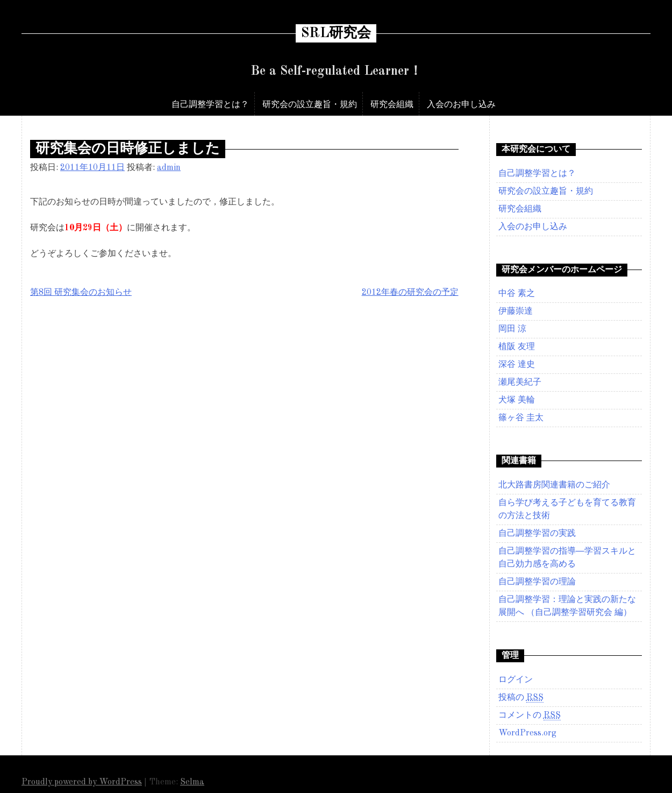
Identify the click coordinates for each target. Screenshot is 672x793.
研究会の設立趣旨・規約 (310, 104)
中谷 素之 (517, 294)
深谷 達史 (517, 365)
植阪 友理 (517, 347)
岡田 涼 (512, 329)
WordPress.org (527, 733)
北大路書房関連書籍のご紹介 (554, 485)
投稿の (521, 698)
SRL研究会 (336, 33)
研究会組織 (392, 104)
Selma (192, 782)
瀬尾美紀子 (520, 383)
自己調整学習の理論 (537, 582)
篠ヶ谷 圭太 (521, 418)
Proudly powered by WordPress (82, 782)
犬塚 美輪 (517, 400)
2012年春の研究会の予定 (410, 293)
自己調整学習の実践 (537, 534)
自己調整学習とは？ (210, 104)
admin (169, 168)
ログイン (516, 680)
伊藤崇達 (516, 311)
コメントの (530, 716)
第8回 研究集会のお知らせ (81, 293)
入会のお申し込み (461, 104)
